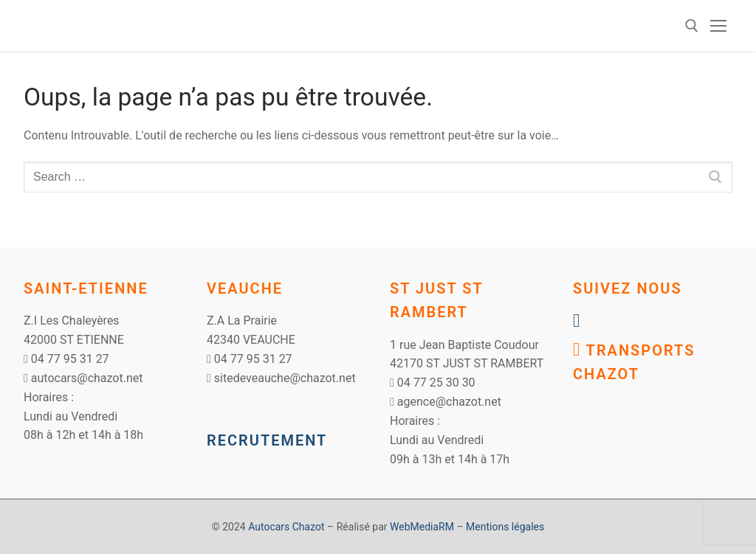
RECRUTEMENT (267, 440)
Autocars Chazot (286, 527)
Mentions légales (505, 527)
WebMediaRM (422, 527)
